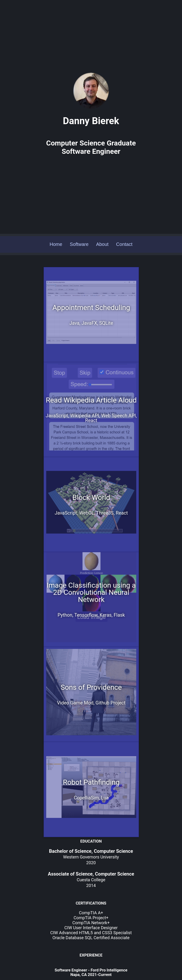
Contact (124, 221)
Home (56, 221)
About (102, 221)
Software (79, 221)
